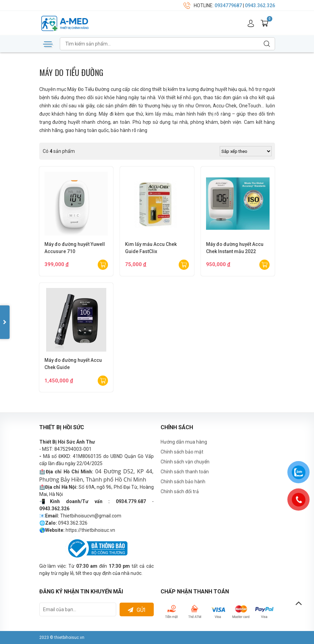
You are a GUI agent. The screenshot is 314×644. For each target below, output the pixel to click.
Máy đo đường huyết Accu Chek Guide (73, 364)
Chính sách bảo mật (182, 452)
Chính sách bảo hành (183, 482)
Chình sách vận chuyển (185, 462)
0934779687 (228, 5)
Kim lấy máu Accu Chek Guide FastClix (151, 248)
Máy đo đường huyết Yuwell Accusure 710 (75, 248)
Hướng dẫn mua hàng (184, 442)
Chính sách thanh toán (185, 472)
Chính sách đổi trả (180, 491)
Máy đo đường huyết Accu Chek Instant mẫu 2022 (235, 248)
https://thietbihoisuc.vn (90, 530)
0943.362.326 (260, 5)
